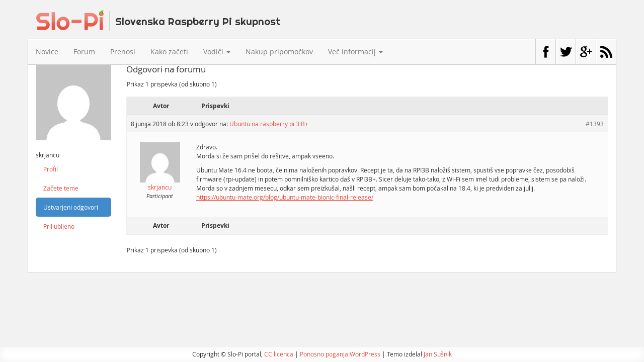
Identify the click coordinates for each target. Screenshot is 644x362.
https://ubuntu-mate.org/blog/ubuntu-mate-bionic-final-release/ (285, 197)
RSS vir (606, 52)
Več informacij (355, 52)
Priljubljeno (59, 226)
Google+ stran (586, 52)
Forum (84, 52)
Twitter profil (566, 52)
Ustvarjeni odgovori (71, 207)
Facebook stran (546, 52)
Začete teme (61, 188)
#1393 (595, 124)
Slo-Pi (158, 21)
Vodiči (217, 52)
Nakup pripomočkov (279, 52)
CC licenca (279, 354)
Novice (47, 52)
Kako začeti (169, 52)
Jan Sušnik (438, 354)
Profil (51, 169)
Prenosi (123, 52)
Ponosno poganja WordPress (340, 354)
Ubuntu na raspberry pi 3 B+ (269, 124)
